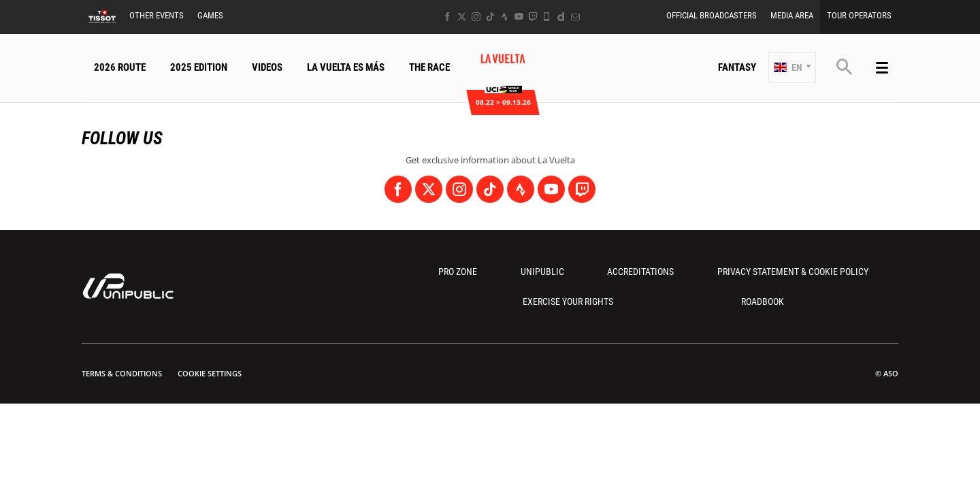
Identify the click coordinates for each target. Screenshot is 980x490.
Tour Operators (859, 15)
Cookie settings (210, 373)
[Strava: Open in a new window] (505, 17)
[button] (792, 68)
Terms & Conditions (122, 373)
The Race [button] (429, 67)
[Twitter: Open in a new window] (462, 17)
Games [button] (210, 15)
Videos (267, 67)
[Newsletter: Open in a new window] (575, 17)
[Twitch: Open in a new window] (533, 17)
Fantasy (737, 67)
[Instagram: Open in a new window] (476, 17)
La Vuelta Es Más (346, 67)
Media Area (792, 15)
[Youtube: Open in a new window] (519, 17)
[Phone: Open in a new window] (547, 17)
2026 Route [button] (120, 67)
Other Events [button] (157, 15)
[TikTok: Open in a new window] (490, 17)
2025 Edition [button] (199, 67)
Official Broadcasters (712, 15)
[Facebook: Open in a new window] (447, 17)
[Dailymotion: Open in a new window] (561, 17)
